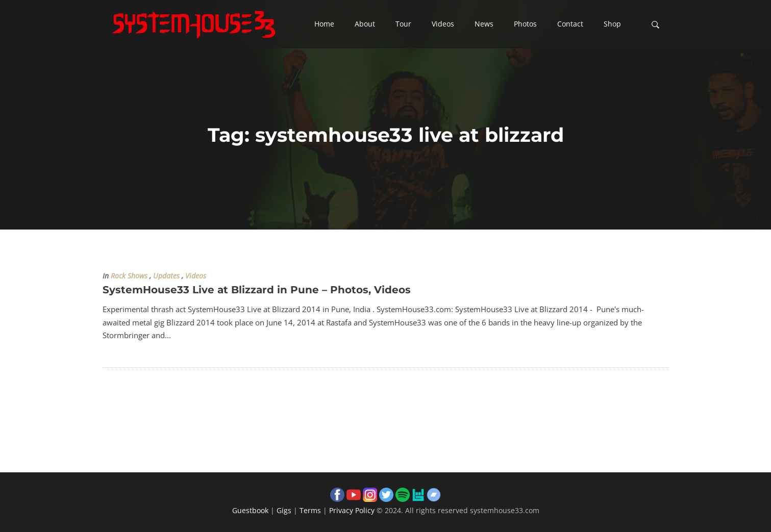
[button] (324, 24)
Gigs (284, 510)
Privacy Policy (352, 510)
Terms (310, 510)
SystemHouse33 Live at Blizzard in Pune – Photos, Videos (257, 290)
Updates (166, 276)
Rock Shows (129, 276)
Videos (196, 276)
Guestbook (250, 510)
